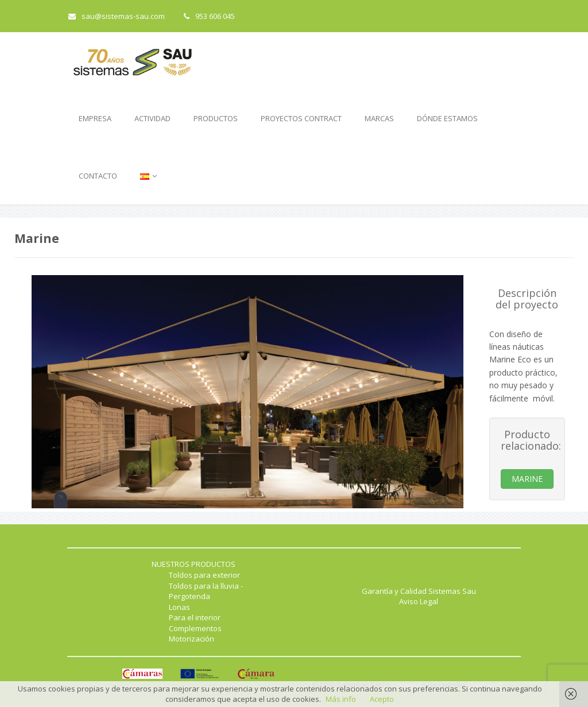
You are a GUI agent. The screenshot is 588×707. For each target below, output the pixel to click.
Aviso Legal (419, 601)
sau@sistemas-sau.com (117, 16)
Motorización (192, 639)
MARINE (527, 479)
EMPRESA (95, 118)
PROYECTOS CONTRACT (301, 118)
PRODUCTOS (216, 118)
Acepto (382, 699)
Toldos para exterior (204, 575)
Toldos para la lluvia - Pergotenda (206, 591)
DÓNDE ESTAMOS (447, 118)
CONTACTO (98, 176)
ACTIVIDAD (152, 118)
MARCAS (379, 118)
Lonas (179, 607)
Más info (341, 699)
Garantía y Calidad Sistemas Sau (419, 591)
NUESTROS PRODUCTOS (194, 564)
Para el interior (195, 617)
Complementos (195, 628)
